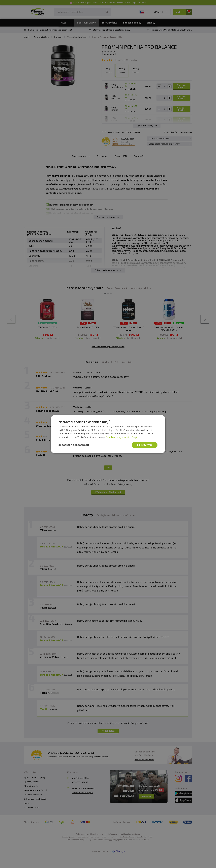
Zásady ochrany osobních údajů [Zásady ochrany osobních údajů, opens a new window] (122, 437)
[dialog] (108, 434)
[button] (74, 445)
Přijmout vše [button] (145, 445)
